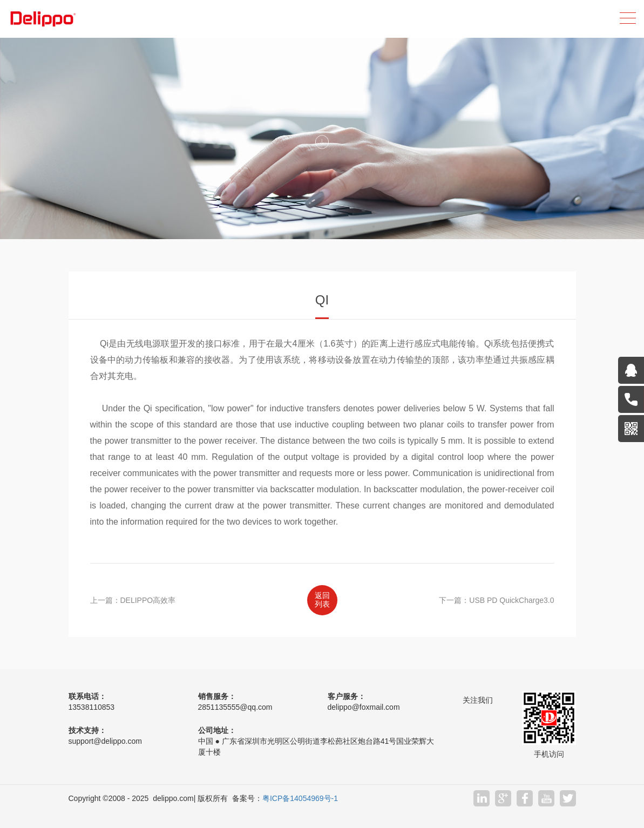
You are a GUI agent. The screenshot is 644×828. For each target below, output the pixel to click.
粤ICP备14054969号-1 (300, 798)
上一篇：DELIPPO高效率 (133, 600)
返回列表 (322, 600)
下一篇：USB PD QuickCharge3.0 (496, 600)
